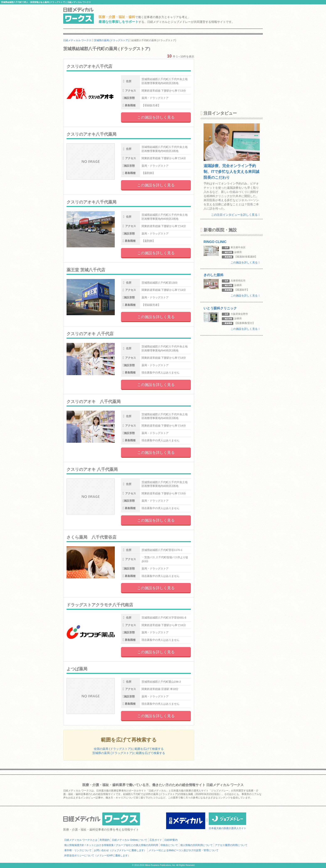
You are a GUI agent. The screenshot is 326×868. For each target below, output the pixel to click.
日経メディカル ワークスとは (81, 840)
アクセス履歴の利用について (231, 845)
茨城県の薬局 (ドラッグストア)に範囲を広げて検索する (129, 753)
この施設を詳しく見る (156, 117)
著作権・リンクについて (78, 850)
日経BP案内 (171, 840)
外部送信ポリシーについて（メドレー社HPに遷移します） (97, 856)
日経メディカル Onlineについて (130, 840)
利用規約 (105, 840)
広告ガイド (156, 840)
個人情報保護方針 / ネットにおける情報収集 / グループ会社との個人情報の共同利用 (111, 845)
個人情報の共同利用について (196, 845)
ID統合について (169, 845)
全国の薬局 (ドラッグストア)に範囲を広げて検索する (129, 749)
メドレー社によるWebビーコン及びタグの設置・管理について (184, 850)
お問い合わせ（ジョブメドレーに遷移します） (120, 850)
